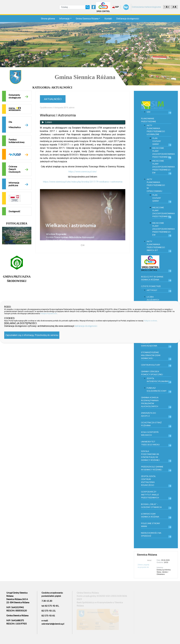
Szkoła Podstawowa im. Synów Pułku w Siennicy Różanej (150, 456)
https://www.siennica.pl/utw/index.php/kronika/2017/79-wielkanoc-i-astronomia (83, 182)
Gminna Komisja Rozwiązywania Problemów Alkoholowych (150, 402)
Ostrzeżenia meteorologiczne (146, 7)
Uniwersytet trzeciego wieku (150, 443)
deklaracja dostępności (86, 326)
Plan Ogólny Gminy (157, 141)
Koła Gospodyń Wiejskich (150, 434)
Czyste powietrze (151, 286)
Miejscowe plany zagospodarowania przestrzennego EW (162, 167)
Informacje (64, 19)
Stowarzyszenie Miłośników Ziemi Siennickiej (151, 355)
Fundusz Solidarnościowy (17, 141)
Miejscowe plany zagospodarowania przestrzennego (162, 152)
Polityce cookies (150, 321)
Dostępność (14, 211)
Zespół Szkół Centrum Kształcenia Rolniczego (148, 481)
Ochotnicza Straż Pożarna (151, 424)
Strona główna (48, 19)
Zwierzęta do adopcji (148, 414)
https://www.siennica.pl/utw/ (83, 172)
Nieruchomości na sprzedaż (151, 534)
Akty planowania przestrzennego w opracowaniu (156, 185)
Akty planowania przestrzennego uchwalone (156, 130)
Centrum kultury (151, 365)
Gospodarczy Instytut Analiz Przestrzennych (150, 495)
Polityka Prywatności (49, 313)
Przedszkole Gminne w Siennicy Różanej (152, 468)
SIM (148, 112)
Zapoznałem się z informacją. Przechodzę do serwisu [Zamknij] (32, 335)
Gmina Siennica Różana (87, 19)
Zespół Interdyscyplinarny (158, 380)
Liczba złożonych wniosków (153, 300)
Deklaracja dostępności (128, 19)
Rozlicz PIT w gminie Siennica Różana (152, 278)
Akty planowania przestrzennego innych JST (156, 246)
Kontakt (108, 19)
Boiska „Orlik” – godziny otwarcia (151, 506)
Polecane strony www (151, 525)
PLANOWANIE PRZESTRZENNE (149, 120)
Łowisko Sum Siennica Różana (150, 515)
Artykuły (152, 290)
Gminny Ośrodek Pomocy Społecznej (152, 373)
